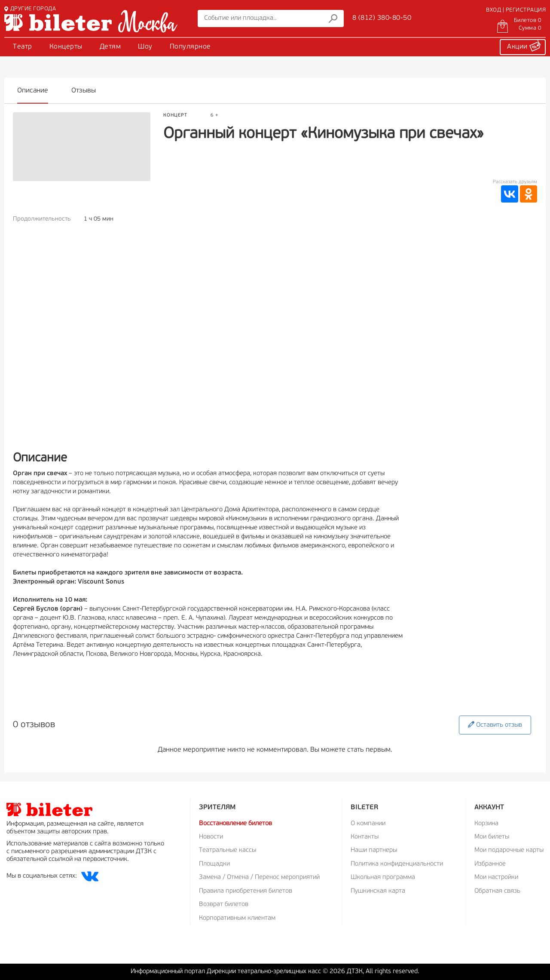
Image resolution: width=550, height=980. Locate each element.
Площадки (214, 864)
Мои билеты (492, 837)
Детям (110, 47)
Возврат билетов (224, 905)
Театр (23, 47)
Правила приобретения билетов (246, 891)
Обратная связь (497, 891)
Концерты (66, 47)
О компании (368, 824)
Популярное (190, 47)
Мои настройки (496, 877)
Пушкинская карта (378, 891)
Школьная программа (383, 877)
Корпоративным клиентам (237, 918)
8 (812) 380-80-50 (382, 18)
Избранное (490, 864)
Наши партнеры (374, 850)
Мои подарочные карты (509, 850)
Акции (524, 46)
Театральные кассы (228, 850)
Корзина (486, 824)
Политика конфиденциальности (397, 864)
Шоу (145, 47)
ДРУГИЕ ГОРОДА (30, 9)
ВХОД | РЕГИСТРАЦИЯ (516, 10)
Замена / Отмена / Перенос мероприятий (259, 877)
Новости (211, 837)
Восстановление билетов (235, 824)
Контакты (365, 837)
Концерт (175, 115)
